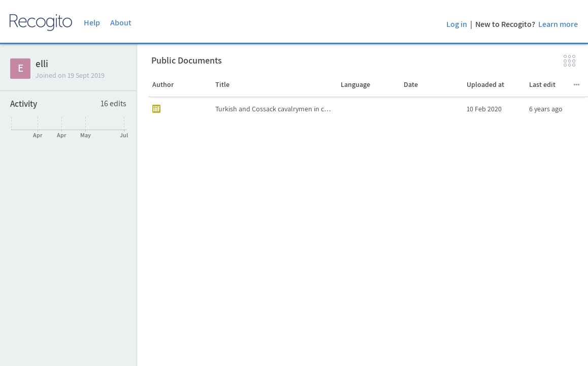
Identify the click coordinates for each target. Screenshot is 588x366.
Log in (457, 24)
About (121, 23)
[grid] (368, 232)
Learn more (558, 24)
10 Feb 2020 (484, 109)
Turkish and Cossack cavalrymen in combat (276, 109)
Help (92, 23)
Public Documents (187, 60)
